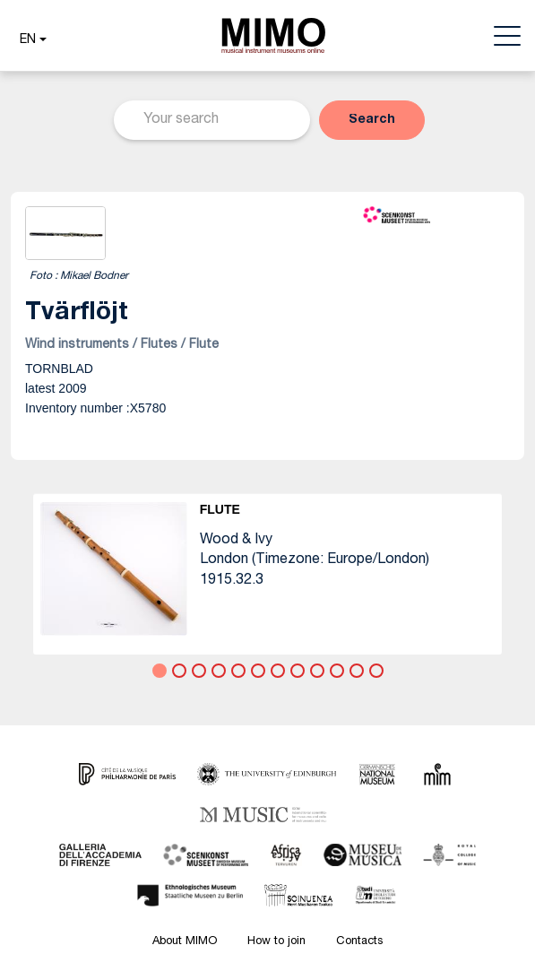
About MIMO (185, 942)
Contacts (359, 942)
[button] (31, 40)
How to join (276, 942)
